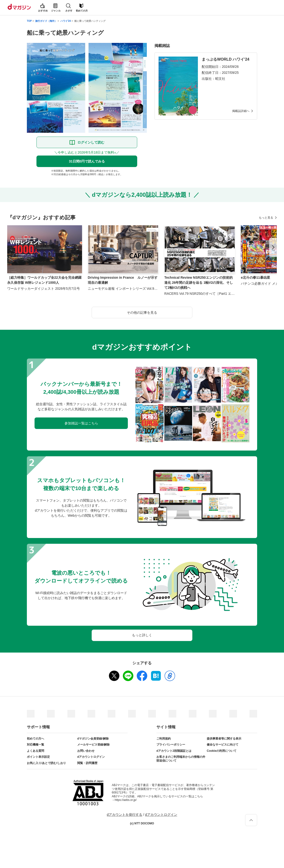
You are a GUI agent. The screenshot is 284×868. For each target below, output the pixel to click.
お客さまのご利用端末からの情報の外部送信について (181, 759)
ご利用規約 (164, 739)
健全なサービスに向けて (223, 745)
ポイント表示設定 (38, 757)
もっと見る (266, 218)
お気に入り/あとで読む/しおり (46, 763)
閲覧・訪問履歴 (87, 763)
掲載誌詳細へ (241, 111)
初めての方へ (35, 739)
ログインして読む (91, 142)
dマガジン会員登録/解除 (93, 739)
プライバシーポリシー (171, 745)
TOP (29, 21)
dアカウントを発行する (124, 815)
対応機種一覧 (35, 745)
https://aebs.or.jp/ (126, 800)
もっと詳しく (142, 635)
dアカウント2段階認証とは (174, 751)
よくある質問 (35, 751)
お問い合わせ (86, 751)
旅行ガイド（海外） (46, 21)
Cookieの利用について (222, 751)
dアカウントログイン (91, 757)
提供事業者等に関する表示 (224, 739)
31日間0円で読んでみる (87, 161)
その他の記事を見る (142, 312)
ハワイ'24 (66, 21)
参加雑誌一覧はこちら (81, 423)
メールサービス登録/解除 (93, 745)
